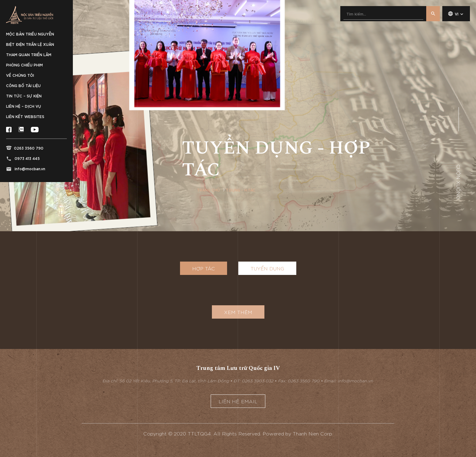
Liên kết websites (25, 116)
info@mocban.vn (30, 168)
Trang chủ (208, 190)
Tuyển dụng (267, 268)
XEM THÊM (238, 312)
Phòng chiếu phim (24, 65)
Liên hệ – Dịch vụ (24, 106)
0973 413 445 (27, 158)
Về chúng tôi (20, 75)
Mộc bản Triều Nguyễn (30, 34)
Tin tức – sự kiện (24, 96)
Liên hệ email (238, 401)
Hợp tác (204, 268)
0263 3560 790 (29, 148)
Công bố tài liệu (23, 85)
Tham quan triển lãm (29, 54)
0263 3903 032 (258, 381)
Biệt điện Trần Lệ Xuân (30, 44)
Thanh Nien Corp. (313, 433)
